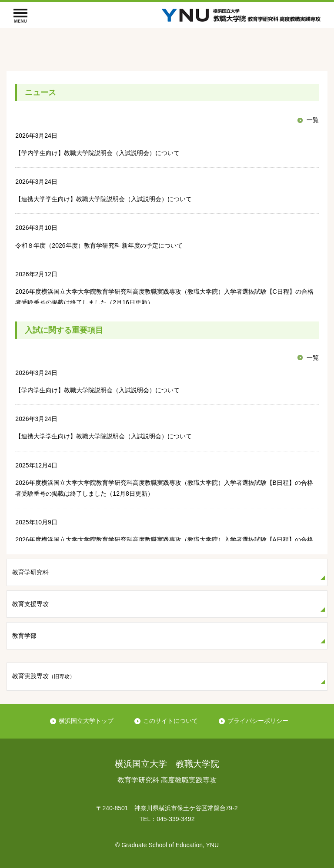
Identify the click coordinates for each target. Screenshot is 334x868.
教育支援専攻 (30, 604)
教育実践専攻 (43, 676)
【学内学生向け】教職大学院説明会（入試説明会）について (97, 153)
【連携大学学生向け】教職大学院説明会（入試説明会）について (104, 199)
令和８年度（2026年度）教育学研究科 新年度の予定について (99, 245)
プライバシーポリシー (258, 721)
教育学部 (24, 636)
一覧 (313, 120)
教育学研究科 (30, 572)
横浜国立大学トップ (86, 721)
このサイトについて (170, 721)
